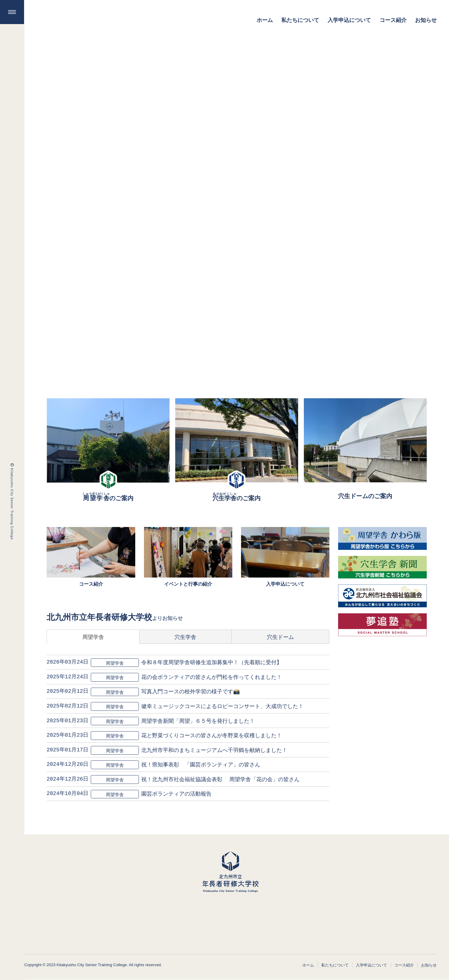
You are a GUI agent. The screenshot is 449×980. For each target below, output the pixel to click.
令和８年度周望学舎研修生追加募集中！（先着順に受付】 (212, 662)
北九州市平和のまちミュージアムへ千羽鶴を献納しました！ (215, 750)
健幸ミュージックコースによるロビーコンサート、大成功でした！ (223, 706)
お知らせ (429, 965)
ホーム (308, 965)
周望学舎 (93, 636)
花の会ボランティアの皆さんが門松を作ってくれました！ (212, 676)
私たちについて (335, 965)
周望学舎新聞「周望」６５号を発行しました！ (198, 720)
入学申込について (371, 965)
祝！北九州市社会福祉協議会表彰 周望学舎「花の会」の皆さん (221, 779)
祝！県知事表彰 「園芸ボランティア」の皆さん (201, 764)
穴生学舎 (185, 636)
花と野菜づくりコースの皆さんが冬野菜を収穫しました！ (212, 735)
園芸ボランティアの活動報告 (177, 794)
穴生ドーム (280, 636)
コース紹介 (404, 965)
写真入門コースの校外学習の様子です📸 (191, 691)
